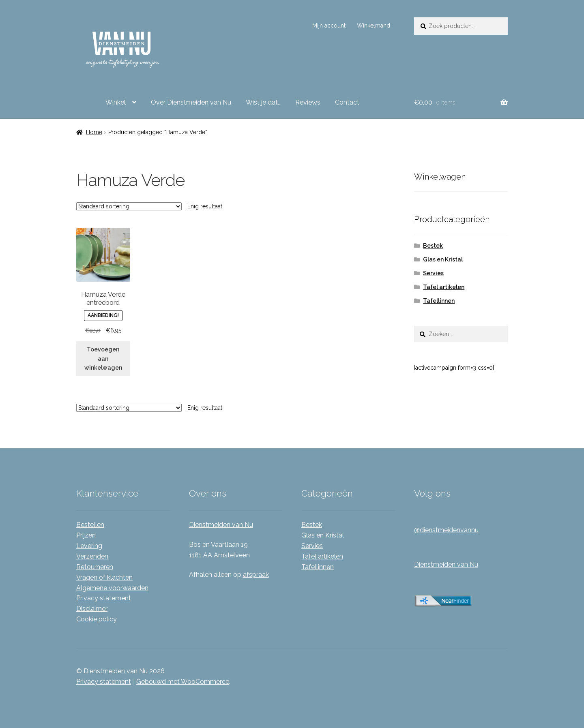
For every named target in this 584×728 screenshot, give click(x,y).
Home (94, 132)
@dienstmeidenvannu (446, 530)
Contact (347, 102)
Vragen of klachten (104, 577)
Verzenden (92, 556)
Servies (433, 273)
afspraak (256, 575)
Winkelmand (374, 26)
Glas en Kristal (443, 259)
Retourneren (95, 567)
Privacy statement (104, 598)
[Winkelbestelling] (129, 206)
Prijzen (86, 535)
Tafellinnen (439, 301)
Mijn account (329, 26)
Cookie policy (97, 619)
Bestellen (90, 525)
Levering (89, 546)
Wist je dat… (263, 102)
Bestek (433, 246)
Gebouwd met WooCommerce (183, 682)
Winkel (116, 102)
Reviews (308, 102)
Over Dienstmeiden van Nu (191, 102)
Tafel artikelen (444, 287)
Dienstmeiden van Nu (221, 525)
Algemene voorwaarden (112, 588)
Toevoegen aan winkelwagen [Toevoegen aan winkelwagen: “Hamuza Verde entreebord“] (103, 359)
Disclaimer (92, 609)
